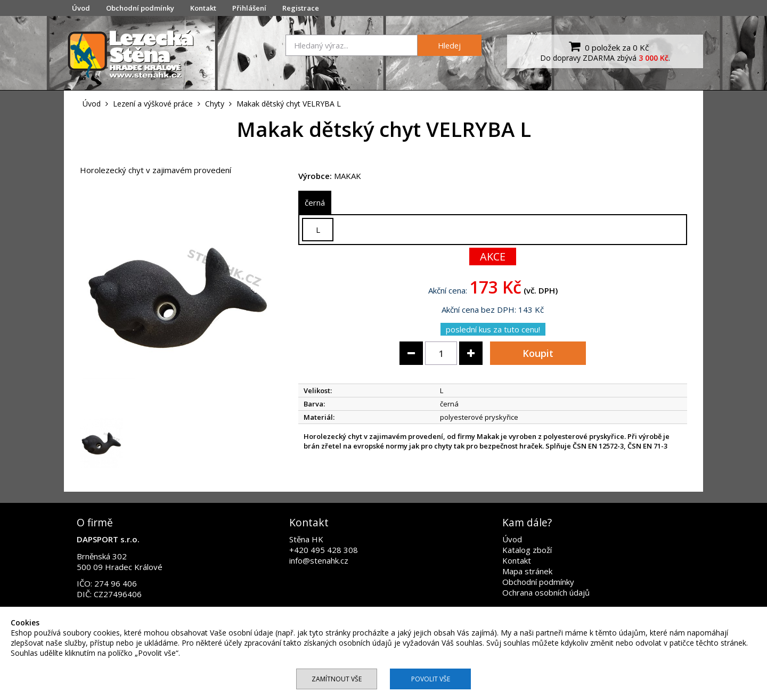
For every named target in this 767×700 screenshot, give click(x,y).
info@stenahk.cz (319, 560)
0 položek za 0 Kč (607, 46)
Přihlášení (249, 8)
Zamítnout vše (337, 679)
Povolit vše (431, 679)
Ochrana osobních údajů (546, 592)
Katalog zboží (527, 550)
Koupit (538, 353)
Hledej (449, 45)
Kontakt (203, 8)
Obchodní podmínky (140, 8)
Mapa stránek (527, 571)
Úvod (81, 8)
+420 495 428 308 (324, 550)
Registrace (301, 8)
